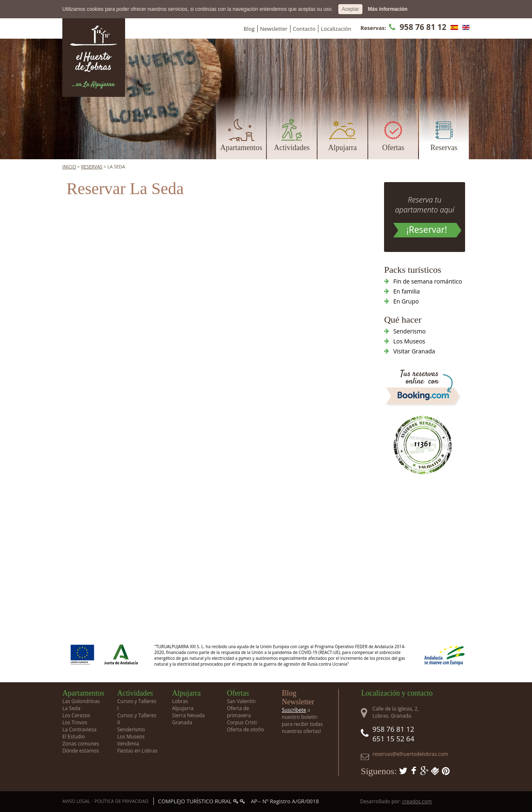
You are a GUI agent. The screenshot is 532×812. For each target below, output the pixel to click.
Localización (336, 29)
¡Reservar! (427, 230)
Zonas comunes (81, 744)
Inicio (69, 167)
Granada (182, 722)
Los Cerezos (76, 715)
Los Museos (409, 341)
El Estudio (74, 737)
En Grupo (406, 301)
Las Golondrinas (81, 701)
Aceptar (350, 9)
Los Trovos (75, 722)
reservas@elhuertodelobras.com (410, 754)
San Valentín (241, 701)
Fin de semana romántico (427, 281)
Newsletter (274, 29)
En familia (406, 291)
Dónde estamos (81, 751)
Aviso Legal (76, 801)
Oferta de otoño (246, 729)
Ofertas (393, 148)
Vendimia (128, 744)
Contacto (304, 29)
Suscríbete (294, 710)
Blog (249, 29)
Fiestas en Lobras (137, 751)
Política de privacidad (121, 801)
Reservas (444, 148)
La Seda (71, 708)
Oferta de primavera (239, 712)
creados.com (417, 801)
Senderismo (409, 331)
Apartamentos (241, 148)
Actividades (292, 148)
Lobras (180, 701)
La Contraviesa (79, 729)
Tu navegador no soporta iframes (202, 288)
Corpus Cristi (242, 722)
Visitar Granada (414, 351)
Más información (388, 9)
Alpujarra (343, 148)
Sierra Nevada (188, 715)
